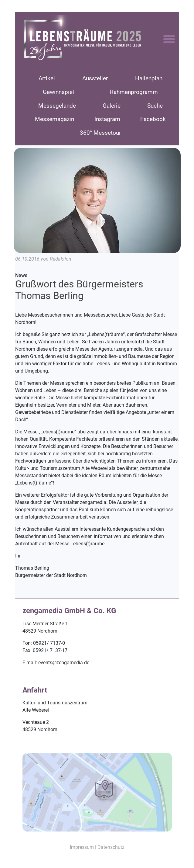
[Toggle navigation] (169, 40)
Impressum (82, 847)
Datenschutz (111, 847)
